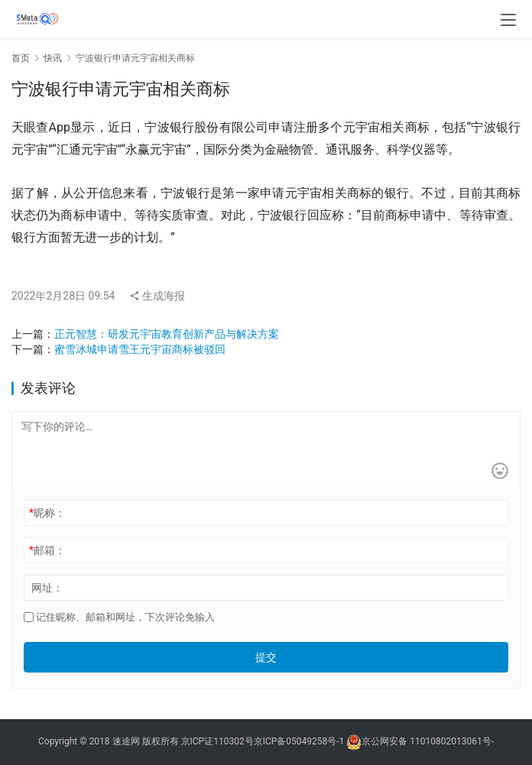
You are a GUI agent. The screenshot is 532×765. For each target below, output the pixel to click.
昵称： (47, 513)
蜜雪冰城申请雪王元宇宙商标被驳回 (140, 349)
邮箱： (47, 550)
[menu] (508, 20)
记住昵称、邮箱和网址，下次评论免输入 (119, 617)
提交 (266, 657)
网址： (47, 588)
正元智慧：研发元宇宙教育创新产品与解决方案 (167, 334)
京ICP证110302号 (217, 741)
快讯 (53, 58)
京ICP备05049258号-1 (300, 741)
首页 (21, 58)
